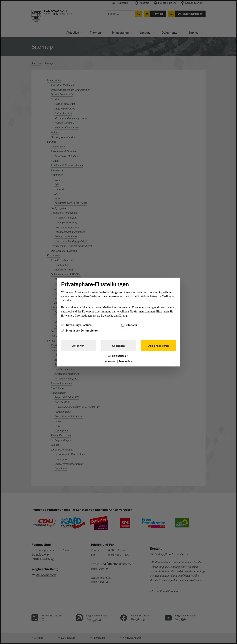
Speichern (118, 346)
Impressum (110, 361)
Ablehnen (78, 346)
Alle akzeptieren (159, 346)
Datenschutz (126, 361)
